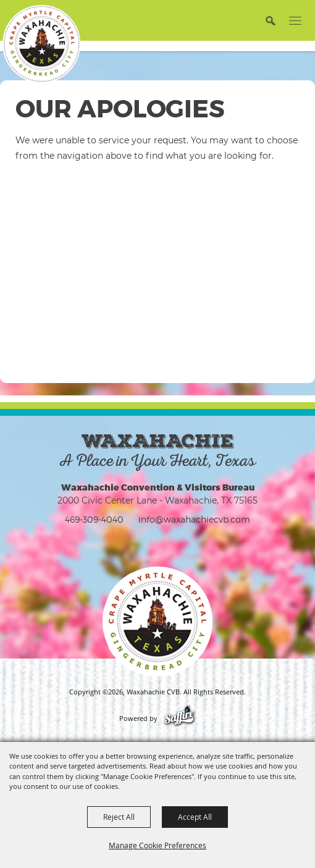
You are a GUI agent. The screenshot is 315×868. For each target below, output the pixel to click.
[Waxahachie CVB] (41, 44)
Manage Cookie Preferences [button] (157, 845)
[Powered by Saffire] (179, 718)
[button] (270, 20)
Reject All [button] (119, 817)
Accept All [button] (195, 817)
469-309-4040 (94, 519)
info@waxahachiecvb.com (194, 519)
